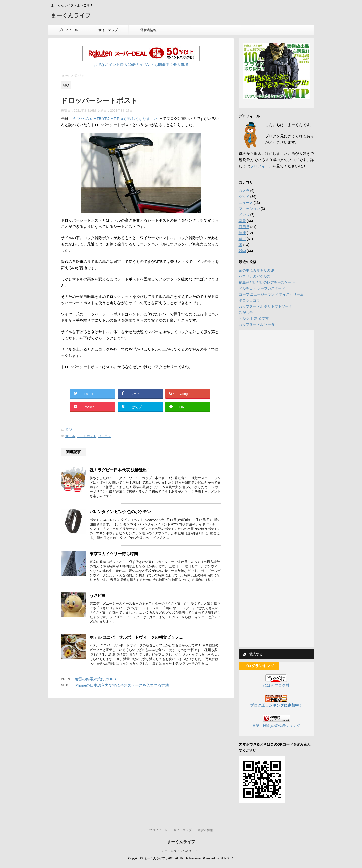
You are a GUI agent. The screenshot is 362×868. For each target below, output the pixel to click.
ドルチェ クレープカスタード (262, 288)
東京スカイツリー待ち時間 (114, 554)
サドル (70, 436)
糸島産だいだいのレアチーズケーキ (267, 282)
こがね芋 (246, 312)
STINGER (226, 858)
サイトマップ (108, 30)
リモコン (105, 436)
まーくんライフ (71, 16)
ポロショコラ (249, 300)
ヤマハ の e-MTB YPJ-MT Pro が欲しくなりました (115, 118)
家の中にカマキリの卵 (256, 270)
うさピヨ (98, 595)
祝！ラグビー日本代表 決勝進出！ (120, 470)
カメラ (244, 191)
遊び (69, 430)
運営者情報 (148, 30)
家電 (242, 221)
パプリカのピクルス (255, 276)
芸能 (242, 233)
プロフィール (68, 30)
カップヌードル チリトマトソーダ (266, 306)
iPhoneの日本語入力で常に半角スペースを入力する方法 (122, 685)
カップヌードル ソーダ (257, 324)
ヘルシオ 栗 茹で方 (254, 318)
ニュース (246, 203)
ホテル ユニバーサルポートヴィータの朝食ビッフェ (136, 637)
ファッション (249, 209)
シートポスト (87, 436)
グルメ (244, 197)
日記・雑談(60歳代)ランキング (276, 726)
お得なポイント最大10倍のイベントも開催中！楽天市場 (141, 65)
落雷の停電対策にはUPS (95, 679)
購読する (253, 654)
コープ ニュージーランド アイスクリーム (271, 294)
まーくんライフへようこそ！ (181, 851)
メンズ (244, 215)
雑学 (242, 251)
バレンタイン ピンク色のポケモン (120, 512)
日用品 (244, 227)
